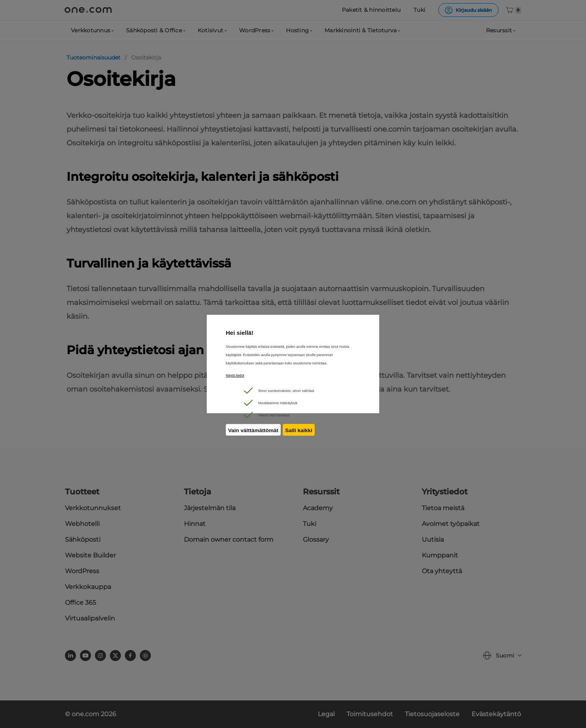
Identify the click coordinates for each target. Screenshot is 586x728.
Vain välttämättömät (253, 433)
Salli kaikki (301, 433)
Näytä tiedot (235, 375)
